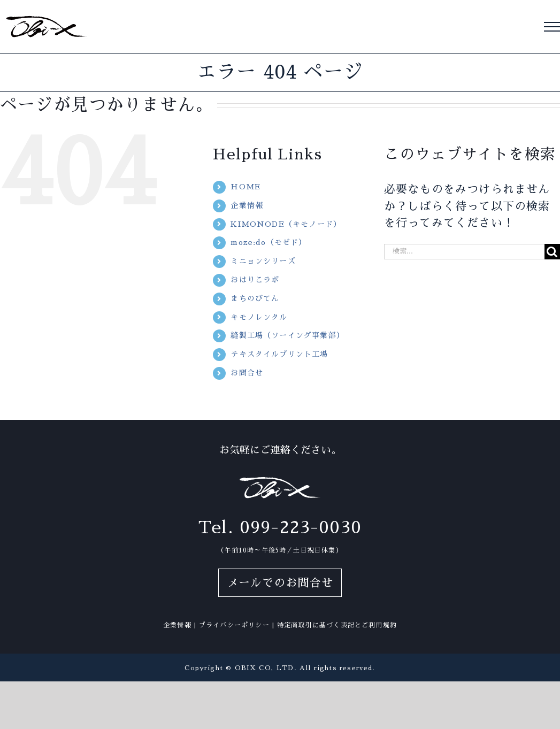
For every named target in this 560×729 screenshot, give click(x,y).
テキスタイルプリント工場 (279, 354)
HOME (246, 187)
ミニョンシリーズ (263, 261)
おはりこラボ (255, 280)
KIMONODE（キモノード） (286, 224)
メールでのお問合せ (280, 583)
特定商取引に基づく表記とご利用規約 (337, 625)
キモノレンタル (259, 317)
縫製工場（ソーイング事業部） (287, 335)
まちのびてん (255, 298)
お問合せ (247, 373)
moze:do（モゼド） (269, 242)
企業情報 (247, 205)
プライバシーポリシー (234, 625)
